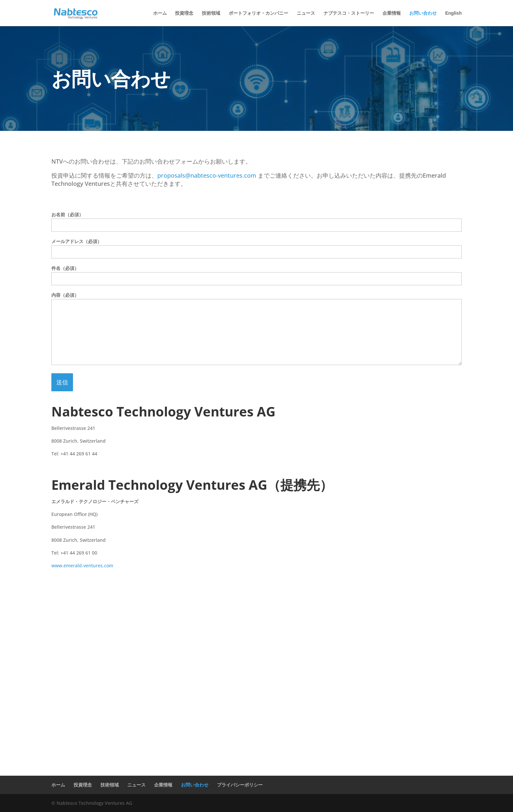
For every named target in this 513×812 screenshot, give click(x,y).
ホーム (160, 13)
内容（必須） (256, 329)
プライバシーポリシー (240, 785)
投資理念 (184, 13)
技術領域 (211, 13)
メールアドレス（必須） (256, 247)
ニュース (306, 13)
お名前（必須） (256, 220)
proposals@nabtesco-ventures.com (207, 175)
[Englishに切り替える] (454, 18)
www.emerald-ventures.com (82, 565)
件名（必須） (256, 273)
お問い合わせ (423, 13)
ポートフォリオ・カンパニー (258, 13)
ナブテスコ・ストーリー (349, 13)
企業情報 (392, 13)
